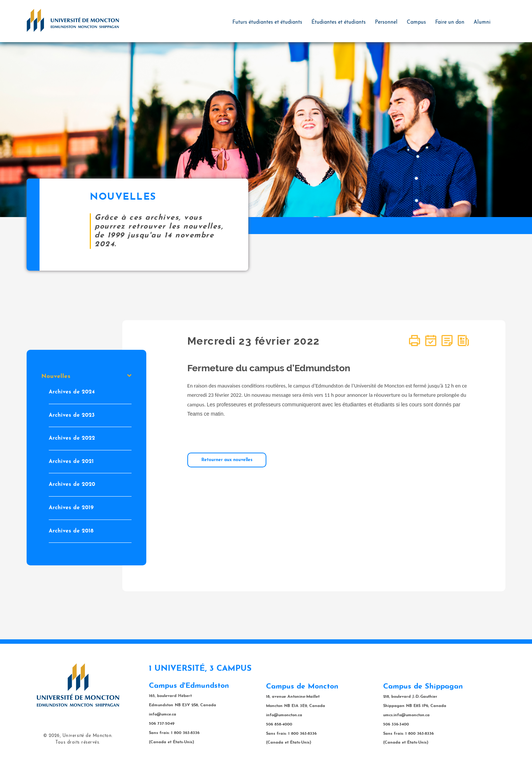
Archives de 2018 (71, 531)
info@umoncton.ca (284, 715)
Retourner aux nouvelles (227, 460)
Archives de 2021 (71, 462)
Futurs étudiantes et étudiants (267, 22)
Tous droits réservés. (78, 742)
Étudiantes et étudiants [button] (339, 22)
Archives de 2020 (72, 485)
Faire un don (450, 22)
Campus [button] (416, 22)
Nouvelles (86, 376)
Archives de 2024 (72, 392)
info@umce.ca (163, 715)
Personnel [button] (386, 22)
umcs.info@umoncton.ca (406, 715)
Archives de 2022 (72, 439)
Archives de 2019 (71, 508)
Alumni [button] (482, 22)
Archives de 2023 (72, 415)
